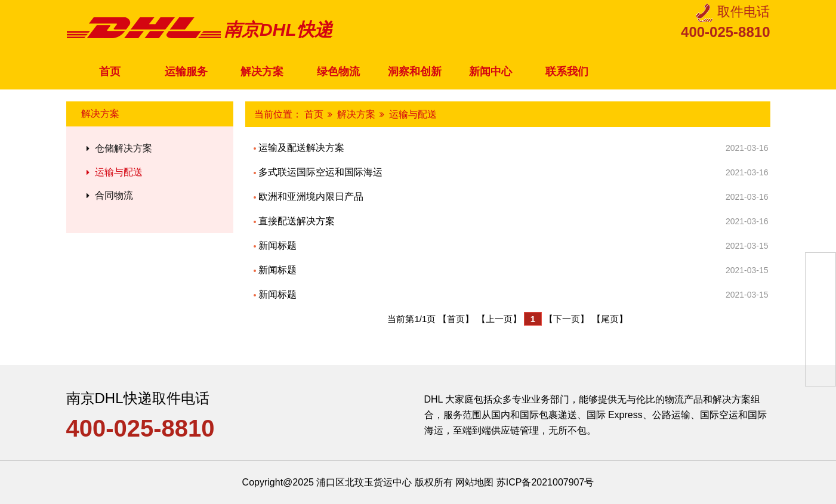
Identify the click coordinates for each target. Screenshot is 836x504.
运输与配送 (113, 172)
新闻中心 (491, 72)
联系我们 (567, 72)
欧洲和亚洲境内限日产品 (512, 197)
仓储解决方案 (118, 148)
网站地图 (474, 482)
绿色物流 (338, 72)
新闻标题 (512, 246)
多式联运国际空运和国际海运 (512, 172)
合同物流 (109, 195)
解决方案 (262, 72)
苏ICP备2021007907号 (545, 482)
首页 (110, 72)
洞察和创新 (415, 72)
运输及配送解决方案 (512, 148)
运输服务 (186, 72)
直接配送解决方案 (512, 221)
